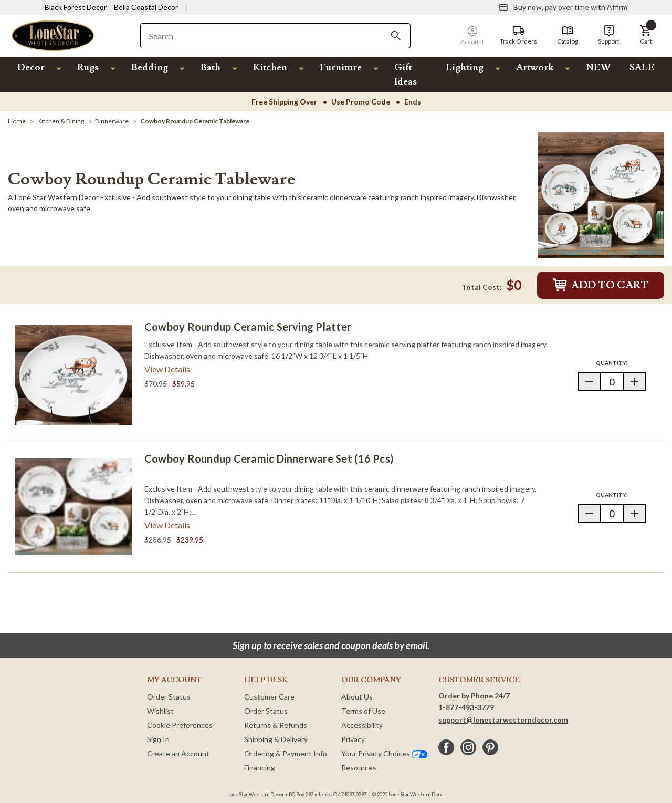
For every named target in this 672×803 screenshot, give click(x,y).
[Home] (17, 121)
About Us (357, 697)
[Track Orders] (518, 35)
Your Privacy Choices (384, 753)
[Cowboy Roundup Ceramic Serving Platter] (73, 375)
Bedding (150, 67)
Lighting (465, 67)
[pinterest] (490, 747)
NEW (598, 67)
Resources (359, 768)
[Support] (609, 35)
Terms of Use (363, 711)
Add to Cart (601, 285)
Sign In (158, 739)
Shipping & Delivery (276, 739)
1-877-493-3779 (466, 707)
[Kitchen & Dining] (61, 121)
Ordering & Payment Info (286, 753)
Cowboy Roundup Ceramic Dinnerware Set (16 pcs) (269, 458)
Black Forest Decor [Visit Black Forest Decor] (76, 7)
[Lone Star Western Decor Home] (53, 35)
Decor (31, 67)
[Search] (396, 36)
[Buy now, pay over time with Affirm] (563, 7)
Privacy (353, 739)
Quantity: (621, 363)
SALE (642, 67)
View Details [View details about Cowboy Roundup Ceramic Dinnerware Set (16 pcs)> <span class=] (167, 525)
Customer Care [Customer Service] (269, 697)
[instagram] (468, 747)
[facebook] (446, 747)
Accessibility (362, 725)
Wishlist (160, 711)
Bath (211, 67)
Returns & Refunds (276, 725)
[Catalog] (568, 35)
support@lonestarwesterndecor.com (503, 720)
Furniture (341, 67)
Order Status (169, 697)
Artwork (535, 67)
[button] (646, 35)
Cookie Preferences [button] (180, 725)
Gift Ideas (406, 75)
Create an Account (178, 753)
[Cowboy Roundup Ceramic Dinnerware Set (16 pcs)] (73, 507)
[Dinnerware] (112, 121)
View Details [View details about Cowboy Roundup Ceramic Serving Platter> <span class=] (167, 369)
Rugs (88, 67)
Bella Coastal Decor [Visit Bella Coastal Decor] (146, 7)
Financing (260, 768)
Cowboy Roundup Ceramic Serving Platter (248, 327)
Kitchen (270, 67)
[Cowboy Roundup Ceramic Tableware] (195, 121)
